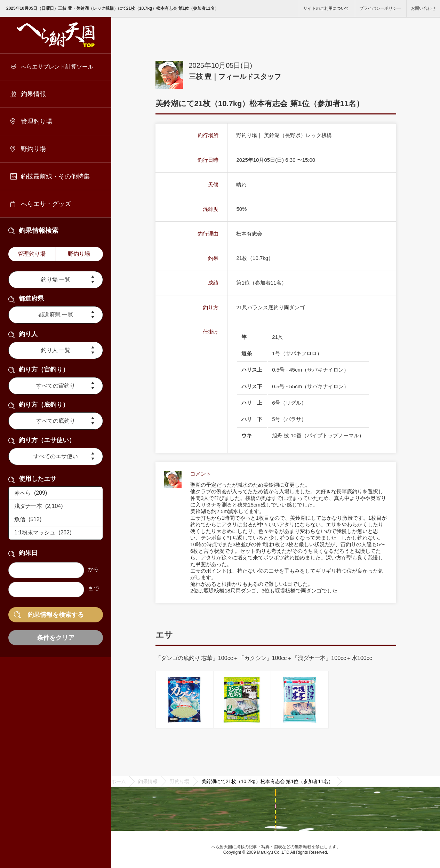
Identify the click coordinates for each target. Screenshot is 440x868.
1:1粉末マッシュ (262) (56, 533)
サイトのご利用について (326, 8)
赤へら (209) (56, 493)
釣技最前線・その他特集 (55, 176)
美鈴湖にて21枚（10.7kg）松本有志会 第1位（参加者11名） (267, 781)
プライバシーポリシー (380, 8)
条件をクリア (56, 638)
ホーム (119, 781)
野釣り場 (33, 149)
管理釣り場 (37, 121)
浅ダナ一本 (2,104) (56, 507)
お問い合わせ (423, 8)
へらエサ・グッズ (46, 204)
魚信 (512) (56, 520)
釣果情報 (33, 94)
